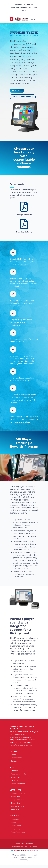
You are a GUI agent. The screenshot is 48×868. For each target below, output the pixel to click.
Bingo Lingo (16, 797)
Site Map (14, 771)
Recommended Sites (19, 774)
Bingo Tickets (16, 819)
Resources (33, 8)
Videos (24, 11)
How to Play (16, 809)
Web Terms (15, 777)
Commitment (16, 758)
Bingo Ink (15, 822)
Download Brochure (23, 97)
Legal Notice (28, 844)
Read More (17, 91)
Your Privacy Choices (31, 846)
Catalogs (14, 780)
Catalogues (28, 5)
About (13, 755)
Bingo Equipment (18, 829)
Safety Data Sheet (18, 784)
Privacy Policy (19, 844)
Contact (14, 761)
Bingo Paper (16, 826)
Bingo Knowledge (18, 793)
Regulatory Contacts (19, 8)
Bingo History (16, 803)
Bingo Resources (18, 800)
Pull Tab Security (17, 806)
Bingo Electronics (18, 832)
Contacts (19, 5)
